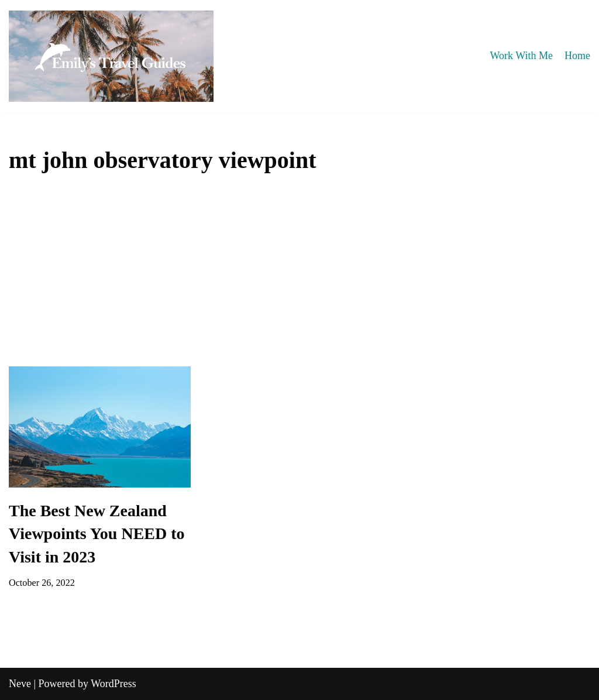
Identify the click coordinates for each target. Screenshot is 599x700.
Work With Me (521, 56)
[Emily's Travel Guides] (111, 56)
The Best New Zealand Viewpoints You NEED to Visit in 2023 (97, 533)
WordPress (113, 684)
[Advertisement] (299, 279)
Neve (20, 684)
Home (577, 56)
